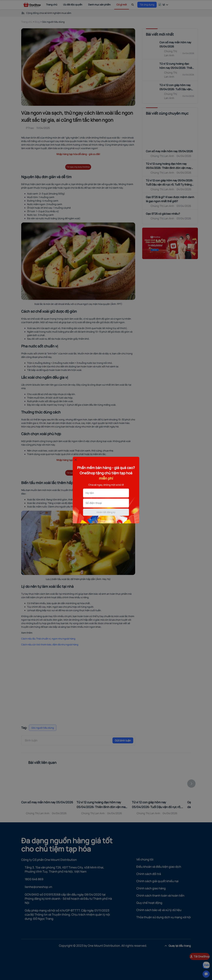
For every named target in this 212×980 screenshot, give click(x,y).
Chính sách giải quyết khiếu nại (157, 881)
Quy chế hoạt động (149, 903)
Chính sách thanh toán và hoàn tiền (160, 895)
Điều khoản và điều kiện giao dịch (159, 867)
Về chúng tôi (145, 859)
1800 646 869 (34, 879)
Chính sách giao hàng (151, 888)
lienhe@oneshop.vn (38, 887)
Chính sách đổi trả (149, 874)
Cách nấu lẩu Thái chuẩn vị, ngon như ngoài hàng (48, 639)
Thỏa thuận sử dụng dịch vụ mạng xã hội (164, 917)
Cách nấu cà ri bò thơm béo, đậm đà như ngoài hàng (50, 644)
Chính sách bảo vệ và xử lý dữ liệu (159, 910)
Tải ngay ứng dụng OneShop (78, 167)
